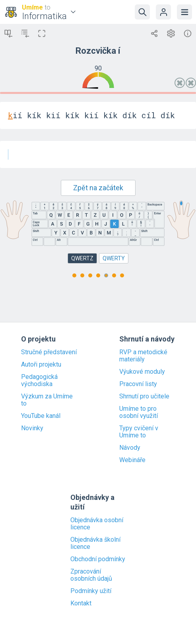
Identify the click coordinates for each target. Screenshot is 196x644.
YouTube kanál (41, 416)
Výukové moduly (142, 372)
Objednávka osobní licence (97, 524)
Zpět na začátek (98, 188)
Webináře (132, 460)
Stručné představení (49, 352)
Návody (130, 448)
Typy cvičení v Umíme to (139, 432)
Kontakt (81, 603)
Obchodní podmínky (98, 559)
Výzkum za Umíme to (47, 400)
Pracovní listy (138, 384)
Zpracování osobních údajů (91, 575)
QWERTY (114, 258)
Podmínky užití (91, 591)
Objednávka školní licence (95, 543)
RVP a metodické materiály (143, 356)
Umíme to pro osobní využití (139, 412)
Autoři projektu (41, 365)
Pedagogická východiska (39, 381)
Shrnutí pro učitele (144, 396)
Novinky (32, 428)
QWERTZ (82, 258)
